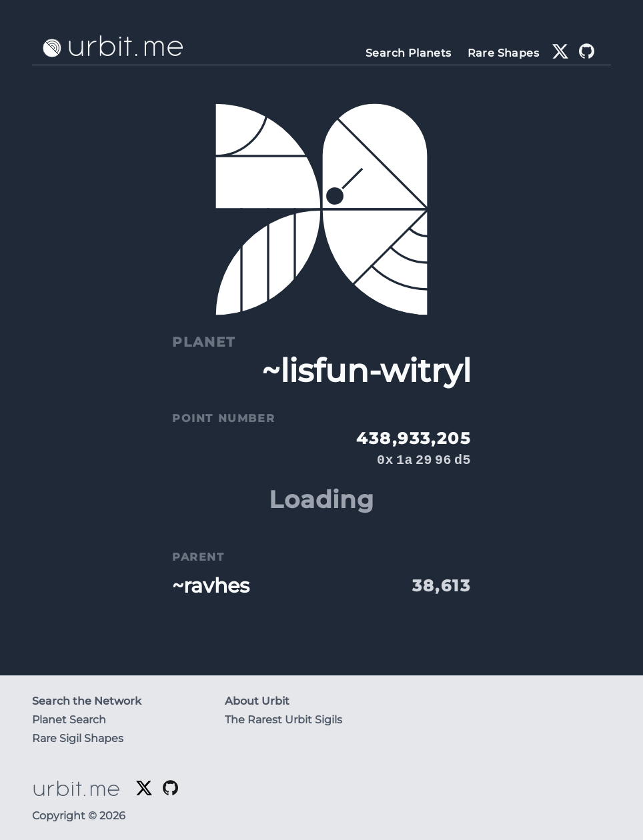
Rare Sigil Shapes (78, 738)
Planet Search (69, 720)
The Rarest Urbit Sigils (283, 720)
